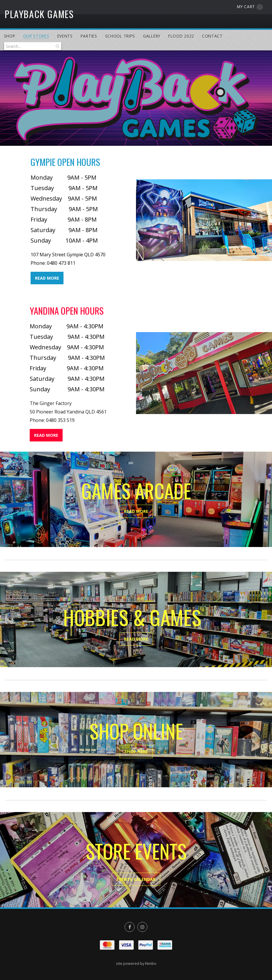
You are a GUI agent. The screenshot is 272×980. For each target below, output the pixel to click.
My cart (250, 7)
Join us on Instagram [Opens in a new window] (142, 927)
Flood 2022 (181, 36)
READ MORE (47, 278)
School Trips (120, 36)
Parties (89, 36)
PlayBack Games (39, 14)
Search (57, 46)
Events (65, 36)
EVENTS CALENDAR (136, 879)
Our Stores (36, 36)
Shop (10, 36)
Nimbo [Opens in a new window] (151, 963)
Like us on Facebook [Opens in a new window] (130, 927)
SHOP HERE (136, 752)
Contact (212, 36)
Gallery (152, 36)
